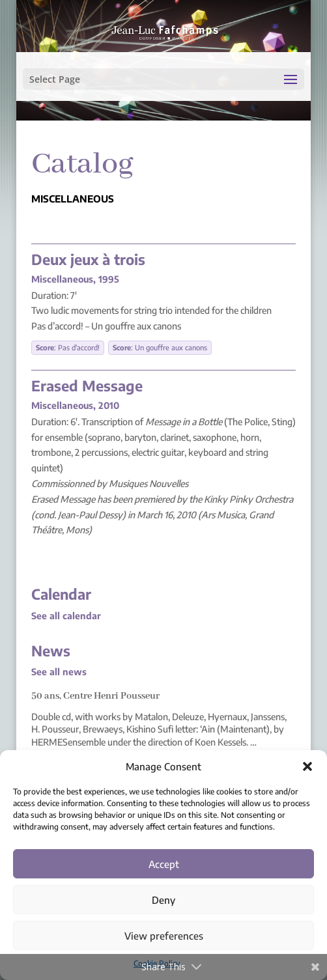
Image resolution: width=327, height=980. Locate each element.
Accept (164, 864)
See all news (59, 672)
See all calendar (66, 616)
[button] (307, 766)
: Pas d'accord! (68, 347)
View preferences (164, 936)
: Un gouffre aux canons (160, 347)
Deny (163, 900)
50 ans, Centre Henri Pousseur (95, 696)
